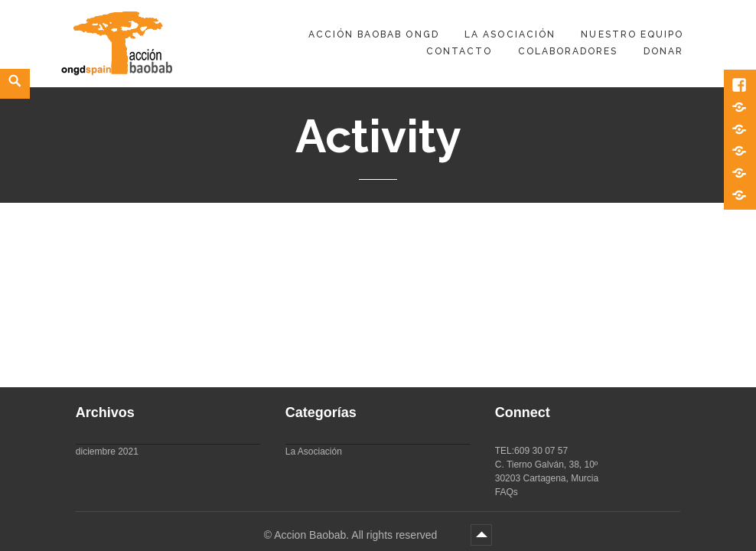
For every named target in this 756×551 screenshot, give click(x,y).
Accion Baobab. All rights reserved (357, 535)
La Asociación (510, 34)
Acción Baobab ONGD (374, 34)
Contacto (459, 51)
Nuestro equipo (632, 34)
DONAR (663, 51)
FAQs (507, 492)
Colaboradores (568, 51)
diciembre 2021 (107, 452)
